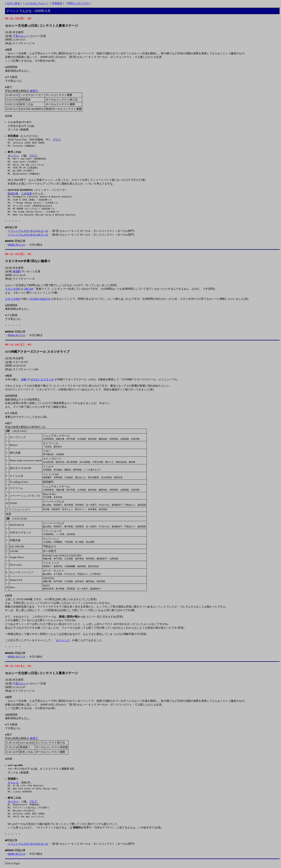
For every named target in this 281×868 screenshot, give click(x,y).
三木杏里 (27, 194)
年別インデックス (78, 3)
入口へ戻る (13, 3)
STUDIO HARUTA (40, 299)
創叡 (24, 379)
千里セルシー (21, 36)
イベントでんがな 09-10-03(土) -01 (28, 231)
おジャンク (63, 640)
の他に (25, 299)
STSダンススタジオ (42, 379)
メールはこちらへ (36, 3)
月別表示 (57, 3)
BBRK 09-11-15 (16, 245)
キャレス (13, 783)
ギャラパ (13, 156)
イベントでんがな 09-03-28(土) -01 (28, 235)
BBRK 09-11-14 (16, 657)
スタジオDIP (12, 289)
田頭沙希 (13, 194)
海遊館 (17, 271)
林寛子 (34, 91)
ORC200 (29, 289)
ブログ (57, 140)
